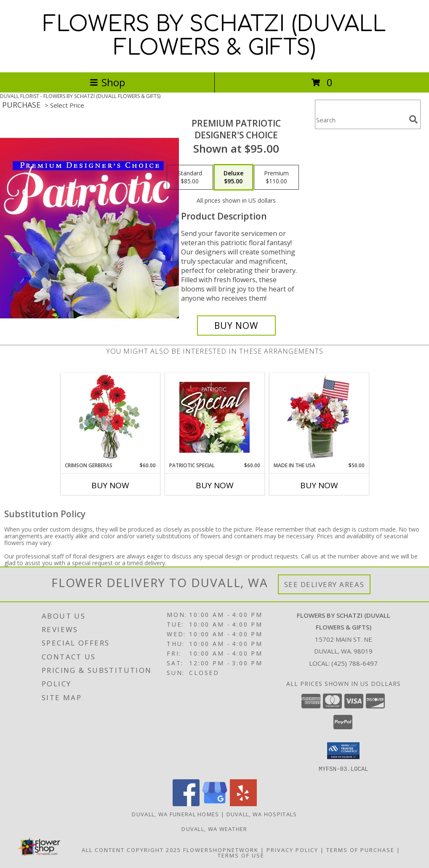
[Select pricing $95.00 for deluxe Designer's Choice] (233, 177)
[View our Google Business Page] (215, 803)
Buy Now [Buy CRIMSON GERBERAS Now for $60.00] (110, 485)
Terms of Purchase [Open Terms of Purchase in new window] (360, 849)
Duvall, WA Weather (214, 828)
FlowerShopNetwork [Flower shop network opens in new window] (221, 849)
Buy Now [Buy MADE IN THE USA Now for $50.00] (319, 485)
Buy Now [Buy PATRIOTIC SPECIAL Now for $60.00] (215, 485)
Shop (107, 82)
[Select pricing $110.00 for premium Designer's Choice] (276, 177)
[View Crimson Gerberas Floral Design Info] (110, 417)
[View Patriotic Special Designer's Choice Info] (214, 417)
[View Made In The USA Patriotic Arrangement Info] (319, 417)
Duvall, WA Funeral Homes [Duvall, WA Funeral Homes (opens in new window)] (175, 814)
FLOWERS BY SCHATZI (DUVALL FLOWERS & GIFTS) (214, 36)
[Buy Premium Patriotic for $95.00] (236, 325)
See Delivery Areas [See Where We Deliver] (324, 584)
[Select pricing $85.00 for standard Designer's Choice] (190, 177)
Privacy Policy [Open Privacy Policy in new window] (292, 849)
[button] (343, 751)
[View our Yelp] (243, 803)
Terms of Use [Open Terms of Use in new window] (241, 855)
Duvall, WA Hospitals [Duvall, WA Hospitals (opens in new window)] (262, 814)
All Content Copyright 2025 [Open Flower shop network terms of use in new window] (131, 849)
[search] (413, 119)
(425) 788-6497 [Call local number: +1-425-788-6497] (354, 663)
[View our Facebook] (186, 803)
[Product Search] (360, 120)
